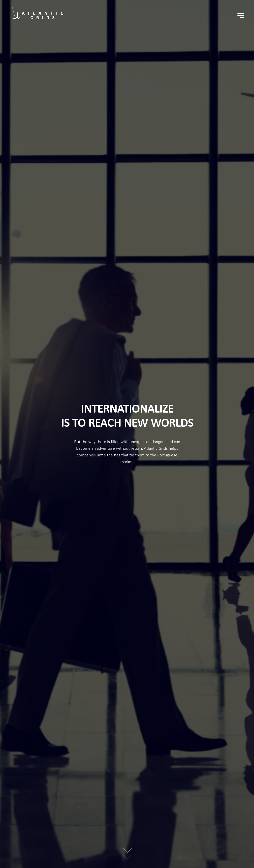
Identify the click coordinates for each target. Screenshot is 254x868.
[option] (127, 434)
